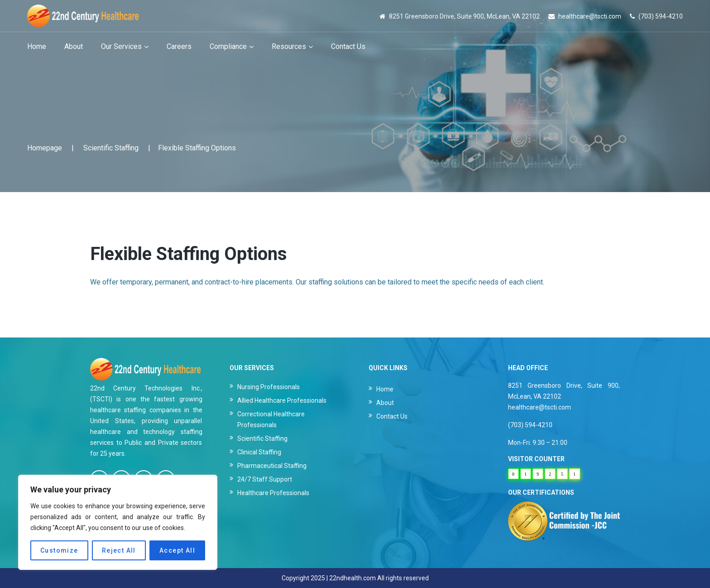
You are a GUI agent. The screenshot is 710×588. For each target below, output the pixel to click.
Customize (59, 550)
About (385, 403)
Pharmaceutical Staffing (272, 466)
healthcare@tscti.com (590, 16)
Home (385, 389)
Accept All (177, 550)
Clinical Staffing (259, 452)
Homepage (45, 148)
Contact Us (392, 416)
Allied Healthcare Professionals (282, 400)
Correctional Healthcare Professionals (271, 419)
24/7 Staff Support (265, 479)
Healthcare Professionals (273, 493)
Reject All (119, 550)
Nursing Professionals (269, 387)
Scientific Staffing (111, 148)
